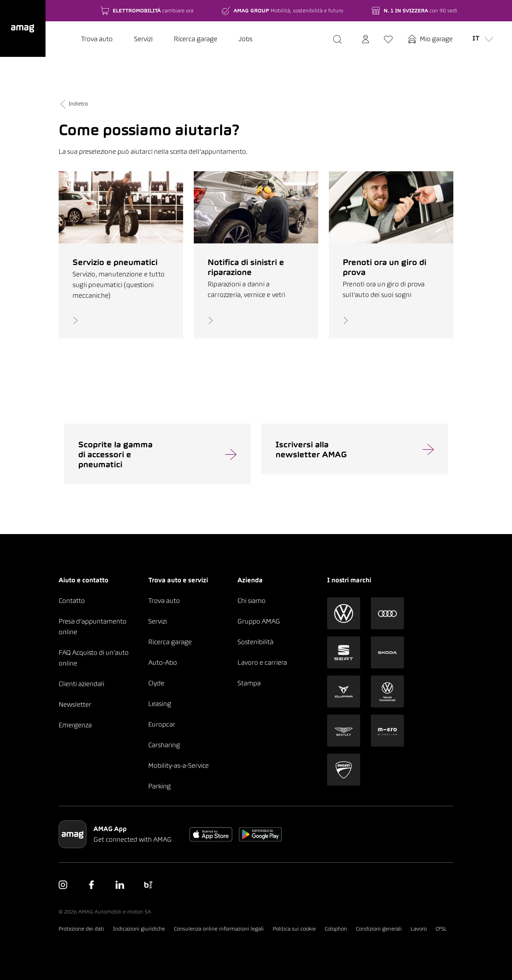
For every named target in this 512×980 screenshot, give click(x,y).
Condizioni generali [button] (379, 929)
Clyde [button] (156, 683)
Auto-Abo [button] (163, 663)
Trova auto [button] (164, 601)
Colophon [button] (336, 929)
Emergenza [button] (75, 725)
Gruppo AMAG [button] (259, 621)
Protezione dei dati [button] (81, 929)
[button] (23, 28)
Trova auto (97, 39)
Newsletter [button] (75, 704)
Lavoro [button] (419, 929)
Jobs (246, 39)
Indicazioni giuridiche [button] (139, 929)
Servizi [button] (158, 621)
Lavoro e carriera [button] (262, 663)
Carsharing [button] (164, 745)
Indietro (73, 104)
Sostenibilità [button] (255, 642)
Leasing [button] (160, 704)
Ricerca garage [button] (170, 642)
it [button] (482, 38)
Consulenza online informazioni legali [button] (219, 929)
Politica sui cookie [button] (294, 929)
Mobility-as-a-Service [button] (178, 766)
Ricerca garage (196, 39)
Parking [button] (159, 786)
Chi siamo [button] (252, 601)
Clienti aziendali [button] (81, 684)
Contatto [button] (72, 601)
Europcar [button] (162, 724)
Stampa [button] (249, 683)
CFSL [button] (441, 929)
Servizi (143, 39)
